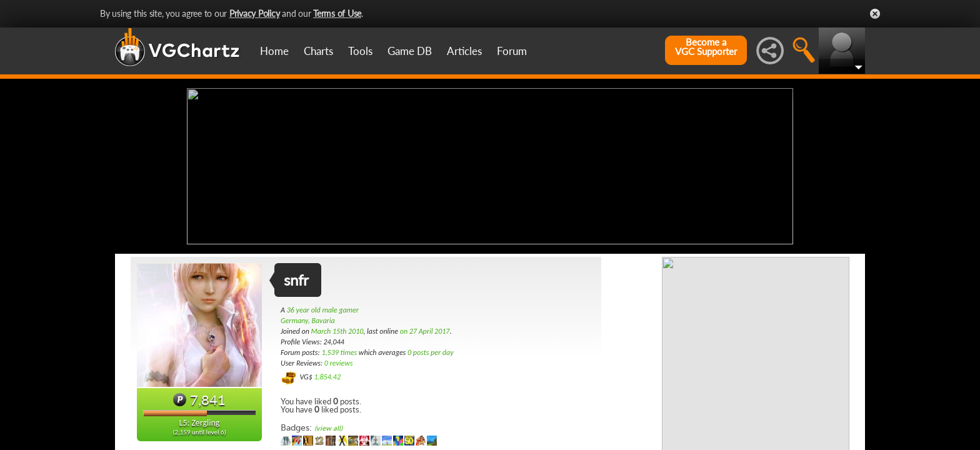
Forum (512, 51)
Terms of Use (337, 13)
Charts (318, 51)
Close (875, 14)
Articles (464, 51)
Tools (360, 51)
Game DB (410, 51)
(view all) (328, 428)
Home (274, 51)
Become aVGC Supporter (706, 47)
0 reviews (339, 363)
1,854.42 (327, 377)
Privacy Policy (255, 13)
